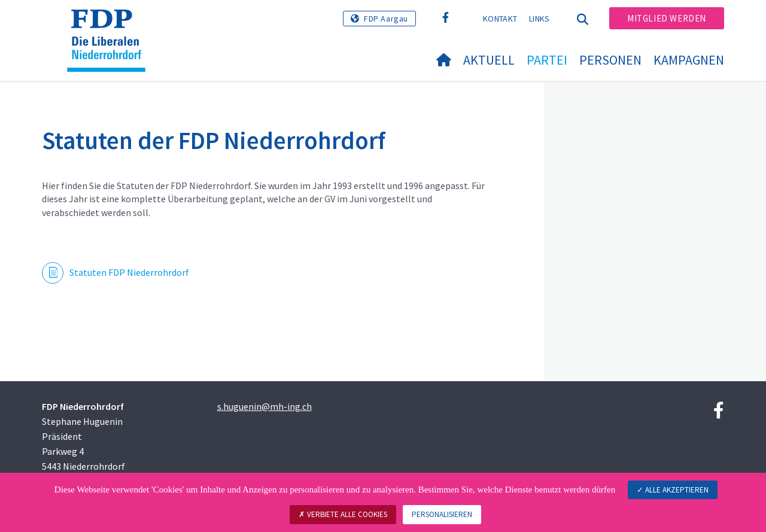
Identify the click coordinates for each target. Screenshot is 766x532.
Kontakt (500, 19)
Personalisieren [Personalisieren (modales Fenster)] (442, 514)
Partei (547, 60)
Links (539, 19)
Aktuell (489, 60)
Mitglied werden (667, 18)
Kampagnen (689, 60)
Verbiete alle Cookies (343, 514)
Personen (610, 60)
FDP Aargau (386, 19)
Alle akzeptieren (673, 490)
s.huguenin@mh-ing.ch (265, 406)
